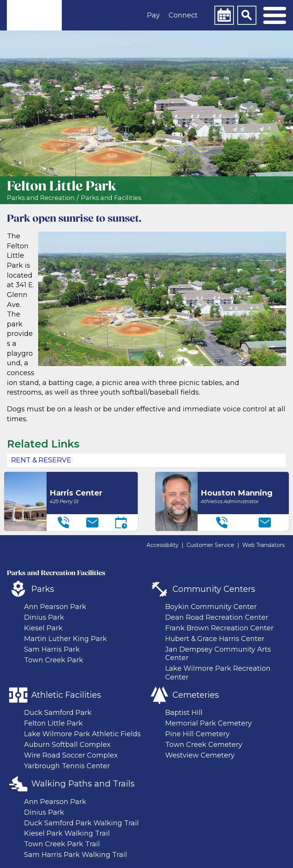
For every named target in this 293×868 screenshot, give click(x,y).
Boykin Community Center (211, 607)
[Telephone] (63, 523)
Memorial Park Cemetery (208, 723)
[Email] (92, 523)
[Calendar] (224, 15)
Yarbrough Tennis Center (67, 766)
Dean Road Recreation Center (217, 617)
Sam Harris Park (52, 649)
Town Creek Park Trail (62, 844)
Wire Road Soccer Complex (71, 755)
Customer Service (210, 545)
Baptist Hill (184, 713)
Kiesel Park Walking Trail (67, 833)
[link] (34, 15)
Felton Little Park (53, 723)
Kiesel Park (43, 628)
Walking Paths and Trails (83, 783)
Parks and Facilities (111, 198)
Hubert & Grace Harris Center (215, 639)
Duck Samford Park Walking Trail (81, 823)
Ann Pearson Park (55, 607)
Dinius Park (44, 617)
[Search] (247, 15)
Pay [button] (153, 15)
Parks (43, 589)
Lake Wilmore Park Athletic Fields (82, 734)
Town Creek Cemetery (204, 745)
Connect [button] (183, 15)
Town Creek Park (54, 660)
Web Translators (263, 545)
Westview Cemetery (200, 755)
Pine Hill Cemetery (197, 734)
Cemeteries (196, 695)
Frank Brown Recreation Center (219, 628)
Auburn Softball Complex (67, 745)
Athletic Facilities (66, 695)
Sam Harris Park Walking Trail (76, 855)
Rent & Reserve (41, 460)
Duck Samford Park (58, 713)
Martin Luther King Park (65, 639)
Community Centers (214, 589)
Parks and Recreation (41, 198)
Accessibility (163, 545)
